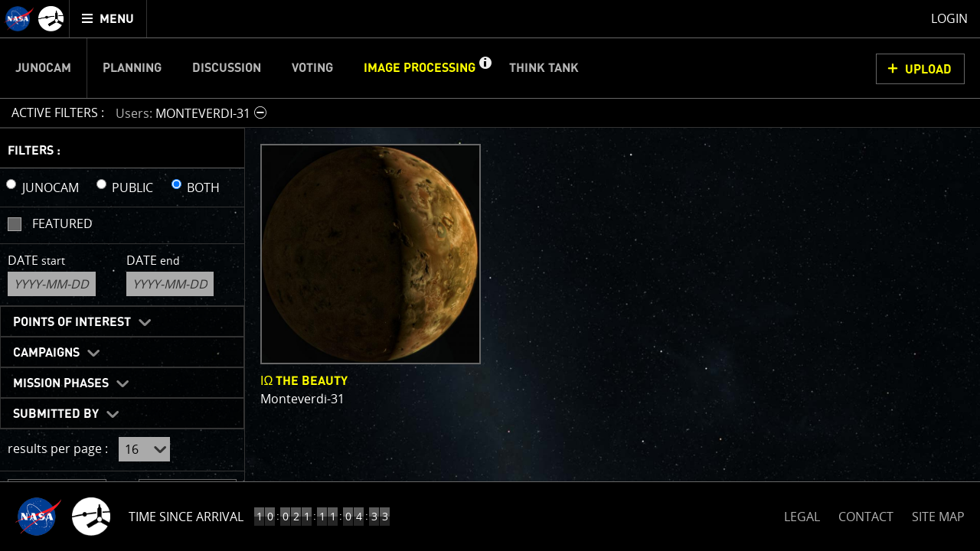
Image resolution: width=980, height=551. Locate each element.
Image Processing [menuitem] (420, 68)
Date (36, 260)
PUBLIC (132, 187)
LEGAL (802, 514)
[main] (490, 275)
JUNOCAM (51, 187)
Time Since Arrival (186, 517)
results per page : (58, 448)
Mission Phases (61, 383)
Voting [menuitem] (312, 68)
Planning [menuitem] (132, 68)
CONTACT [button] (866, 517)
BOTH (203, 187)
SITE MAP (938, 517)
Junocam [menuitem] (43, 68)
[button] (485, 68)
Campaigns (46, 353)
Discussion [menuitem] (227, 68)
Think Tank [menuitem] (544, 68)
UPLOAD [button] (928, 70)
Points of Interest (72, 322)
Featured (62, 223)
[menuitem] (108, 19)
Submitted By (56, 414)
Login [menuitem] (949, 18)
